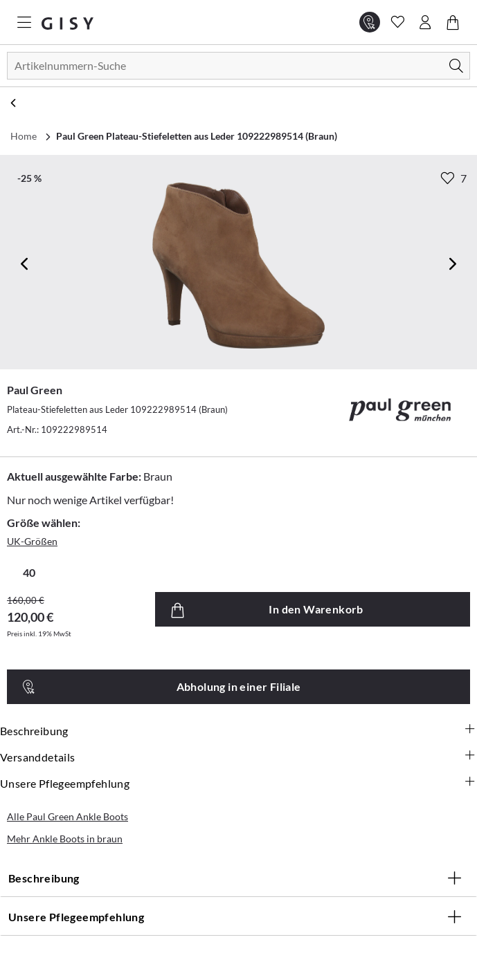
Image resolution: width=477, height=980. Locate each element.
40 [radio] (29, 572)
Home (24, 136)
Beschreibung (238, 731)
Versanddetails (238, 757)
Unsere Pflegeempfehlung (238, 784)
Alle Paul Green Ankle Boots (67, 816)
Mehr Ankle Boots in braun (65, 839)
